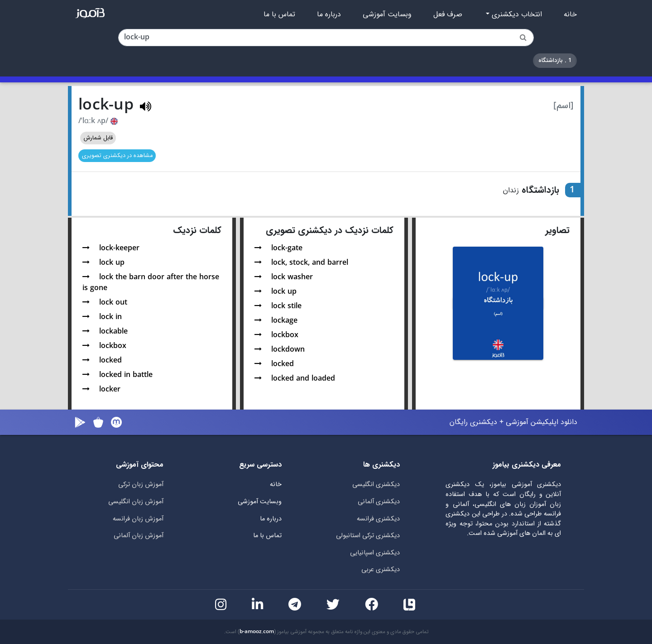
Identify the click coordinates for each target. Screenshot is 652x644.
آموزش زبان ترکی (141, 484)
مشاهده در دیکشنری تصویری (117, 156)
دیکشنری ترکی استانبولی (368, 536)
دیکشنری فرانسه (378, 519)
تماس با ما (279, 14)
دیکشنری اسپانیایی (375, 553)
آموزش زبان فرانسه (138, 519)
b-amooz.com (257, 632)
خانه (570, 14)
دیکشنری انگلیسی (376, 484)
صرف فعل (448, 14)
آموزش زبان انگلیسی (136, 502)
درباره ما (329, 14)
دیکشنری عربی (381, 570)
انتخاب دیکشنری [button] (516, 14)
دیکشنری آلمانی (379, 502)
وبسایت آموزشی (387, 14)
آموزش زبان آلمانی (139, 536)
